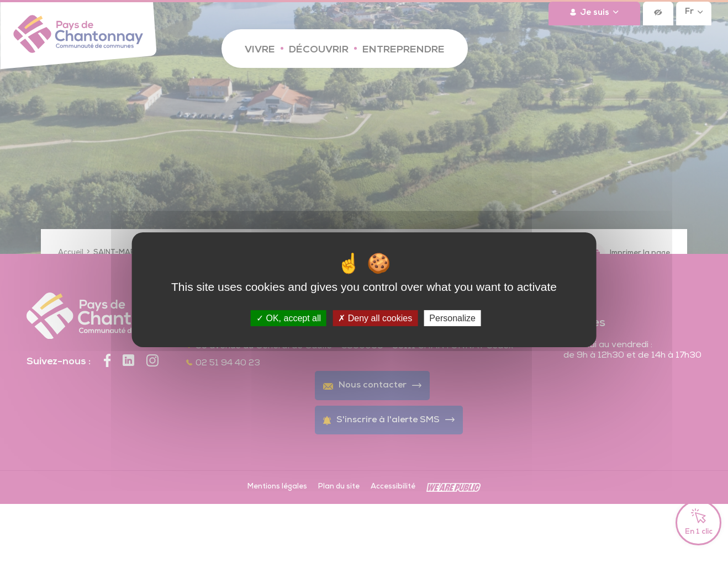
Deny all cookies (375, 318)
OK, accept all (289, 318)
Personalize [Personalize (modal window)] (452, 318)
